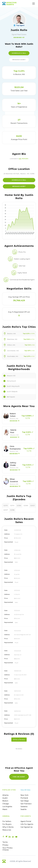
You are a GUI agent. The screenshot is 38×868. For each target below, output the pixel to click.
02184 (19, 506)
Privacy (5, 845)
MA (20, 159)
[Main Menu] (34, 4)
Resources (7, 830)
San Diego (25, 801)
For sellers (7, 821)
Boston (5, 801)
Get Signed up (27, 827)
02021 (33, 506)
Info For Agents (27, 824)
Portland (24, 798)
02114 (12, 506)
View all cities (25, 790)
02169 (26, 506)
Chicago (6, 804)
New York (24, 795)
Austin (5, 798)
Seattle (24, 809)
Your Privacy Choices (7, 849)
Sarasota (24, 807)
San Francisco (26, 804)
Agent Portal (26, 821)
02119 (6, 506)
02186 (12, 510)
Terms (5, 842)
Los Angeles (7, 807)
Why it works (8, 827)
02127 (6, 510)
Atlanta (5, 795)
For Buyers (7, 824)
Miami (5, 809)
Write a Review (19, 740)
